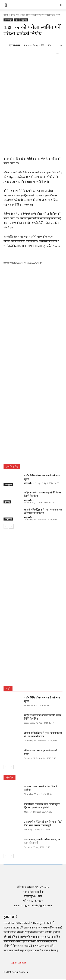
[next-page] (11, 526)
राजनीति (7, 502)
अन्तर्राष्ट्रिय (8, 519)
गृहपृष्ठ (6, 15)
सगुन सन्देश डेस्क (14, 45)
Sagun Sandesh (18, 963)
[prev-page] (6, 526)
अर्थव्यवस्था (8, 485)
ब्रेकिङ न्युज (15, 15)
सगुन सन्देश (28, 483)
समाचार (24, 20)
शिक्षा (17, 20)
